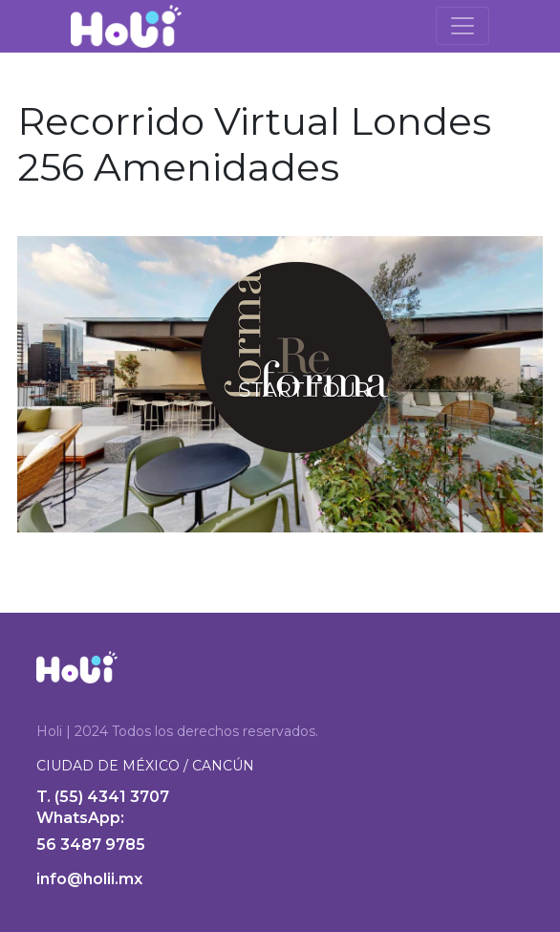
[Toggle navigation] (463, 26)
